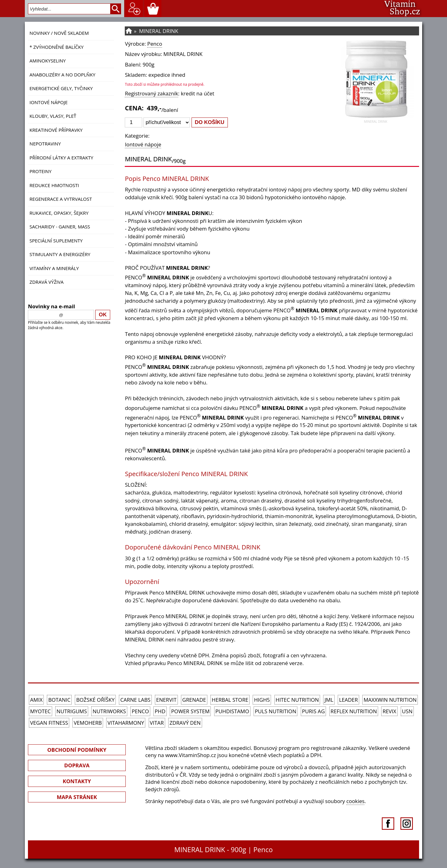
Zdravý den (185, 723)
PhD (160, 711)
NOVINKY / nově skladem (59, 33)
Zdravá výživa (47, 282)
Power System (190, 711)
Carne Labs (135, 700)
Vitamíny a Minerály (54, 268)
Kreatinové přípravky (56, 130)
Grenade (194, 700)
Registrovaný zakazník (151, 93)
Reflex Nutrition (354, 711)
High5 (262, 700)
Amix (36, 700)
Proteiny (41, 171)
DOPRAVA (77, 765)
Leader (348, 700)
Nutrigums (72, 711)
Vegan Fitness (49, 723)
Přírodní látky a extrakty (61, 158)
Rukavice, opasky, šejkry (59, 213)
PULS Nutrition (275, 711)
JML (329, 700)
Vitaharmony (126, 723)
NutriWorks (109, 711)
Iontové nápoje (49, 102)
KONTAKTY (77, 781)
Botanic (59, 700)
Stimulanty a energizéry (60, 254)
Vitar (157, 723)
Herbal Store (230, 700)
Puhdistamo (232, 711)
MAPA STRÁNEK (77, 797)
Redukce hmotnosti (54, 185)
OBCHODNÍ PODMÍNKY (77, 750)
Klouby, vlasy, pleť (53, 116)
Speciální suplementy (56, 241)
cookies (356, 801)
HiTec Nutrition (297, 700)
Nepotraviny (45, 144)
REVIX (389, 711)
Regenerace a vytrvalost (61, 199)
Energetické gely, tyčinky (61, 88)
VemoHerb (88, 723)
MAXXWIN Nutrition (390, 700)
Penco (155, 44)
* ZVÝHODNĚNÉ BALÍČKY (56, 47)
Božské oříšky (95, 700)
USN (407, 711)
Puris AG (314, 711)
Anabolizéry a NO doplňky (62, 75)
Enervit (166, 700)
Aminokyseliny (48, 61)
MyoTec (41, 711)
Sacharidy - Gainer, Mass (60, 227)
